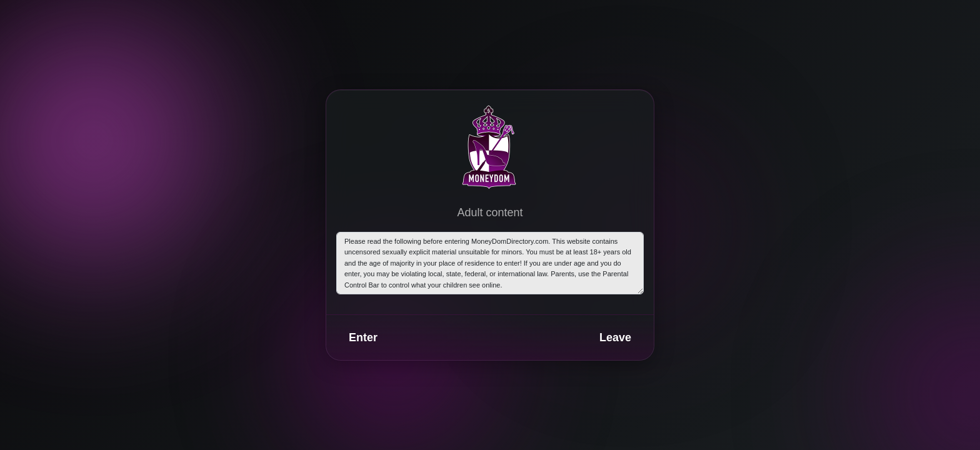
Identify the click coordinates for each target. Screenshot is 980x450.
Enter (363, 337)
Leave (615, 337)
